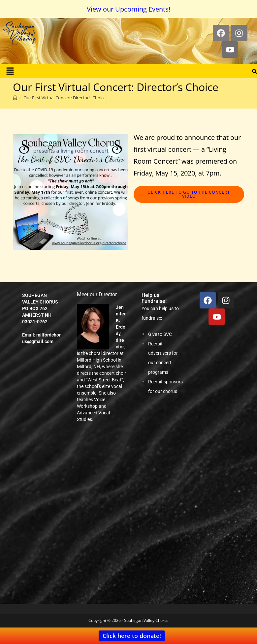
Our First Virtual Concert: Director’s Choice (64, 98)
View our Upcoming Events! (128, 9)
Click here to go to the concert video (189, 194)
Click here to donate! (132, 636)
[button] (10, 71)
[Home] (15, 98)
